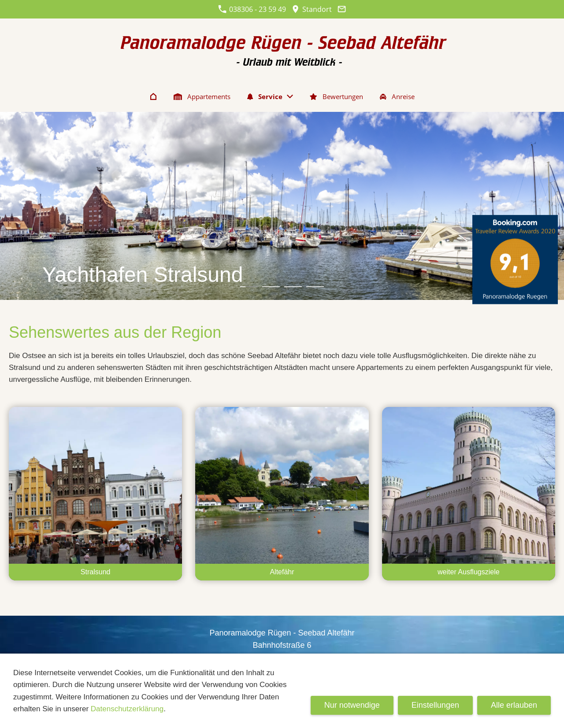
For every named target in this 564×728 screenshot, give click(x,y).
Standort (312, 9)
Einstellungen (435, 705)
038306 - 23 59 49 (252, 9)
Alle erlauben (514, 705)
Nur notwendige (352, 705)
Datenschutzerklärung (127, 709)
